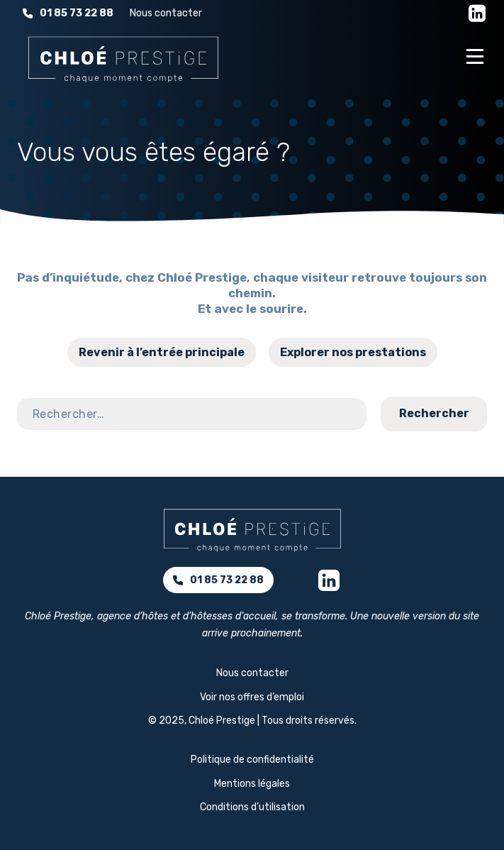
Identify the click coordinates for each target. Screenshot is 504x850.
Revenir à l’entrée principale (162, 352)
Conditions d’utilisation (252, 807)
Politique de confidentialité (252, 760)
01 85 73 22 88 (68, 13)
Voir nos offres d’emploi (252, 697)
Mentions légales (252, 784)
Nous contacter (166, 13)
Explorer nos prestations (353, 352)
